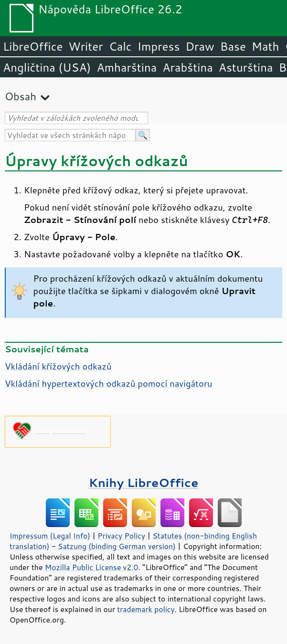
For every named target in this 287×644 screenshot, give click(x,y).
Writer (85, 46)
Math (266, 46)
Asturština (246, 67)
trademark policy (146, 609)
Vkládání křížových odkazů (58, 366)
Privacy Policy (121, 536)
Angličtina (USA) (47, 67)
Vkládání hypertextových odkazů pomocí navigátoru (109, 383)
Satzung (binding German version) (117, 546)
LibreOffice (33, 46)
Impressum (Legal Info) (50, 536)
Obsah (21, 96)
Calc (120, 46)
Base (233, 46)
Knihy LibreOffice (144, 482)
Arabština (187, 67)
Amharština (127, 67)
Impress (159, 46)
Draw (200, 46)
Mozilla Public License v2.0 (92, 567)
